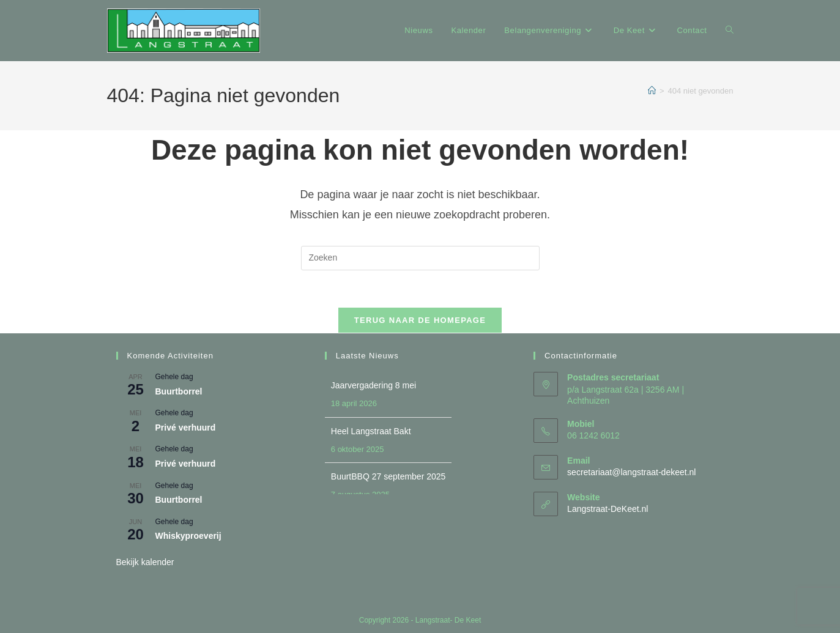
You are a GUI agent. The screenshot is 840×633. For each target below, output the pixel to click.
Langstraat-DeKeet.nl (608, 509)
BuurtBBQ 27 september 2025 (388, 476)
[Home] (652, 91)
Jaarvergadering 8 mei (374, 385)
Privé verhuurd (186, 428)
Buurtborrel (179, 391)
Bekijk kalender (145, 562)
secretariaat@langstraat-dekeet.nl (631, 472)
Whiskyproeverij (188, 536)
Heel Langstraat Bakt (371, 431)
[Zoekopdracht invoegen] (420, 258)
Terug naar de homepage (420, 320)
